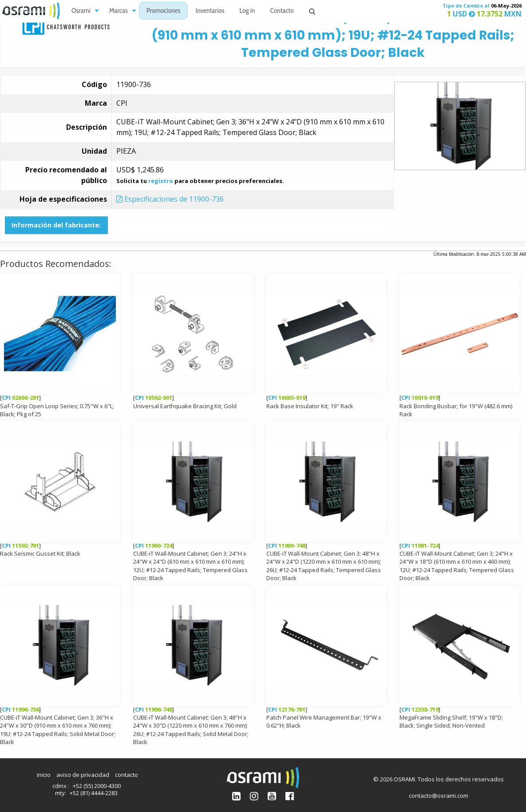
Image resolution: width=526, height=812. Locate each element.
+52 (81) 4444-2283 (94, 793)
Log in (247, 11)
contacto (127, 775)
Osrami (81, 11)
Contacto (282, 11)
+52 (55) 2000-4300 (97, 786)
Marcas (119, 11)
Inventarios (210, 11)
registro (161, 181)
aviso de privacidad (83, 775)
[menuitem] (83, 11)
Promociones (164, 11)
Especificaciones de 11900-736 (170, 199)
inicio (44, 775)
